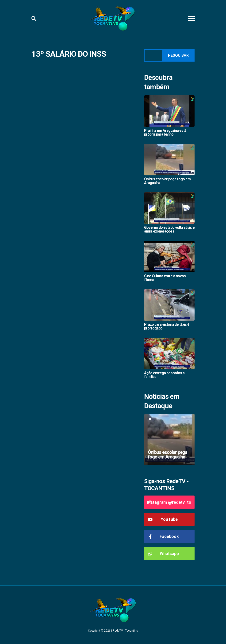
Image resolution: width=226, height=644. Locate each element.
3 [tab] (160, 419)
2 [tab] (155, 419)
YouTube (163, 519)
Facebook (163, 536)
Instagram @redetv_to (169, 502)
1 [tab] (150, 419)
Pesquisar (178, 55)
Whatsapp (163, 553)
